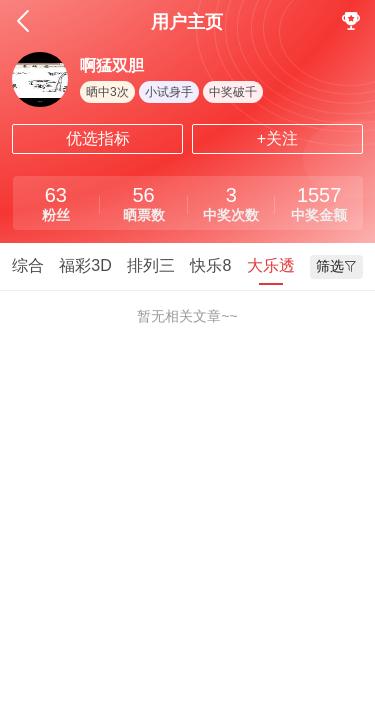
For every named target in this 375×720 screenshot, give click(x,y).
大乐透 (271, 265)
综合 (28, 265)
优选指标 (98, 138)
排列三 (151, 265)
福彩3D (85, 265)
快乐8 (210, 265)
